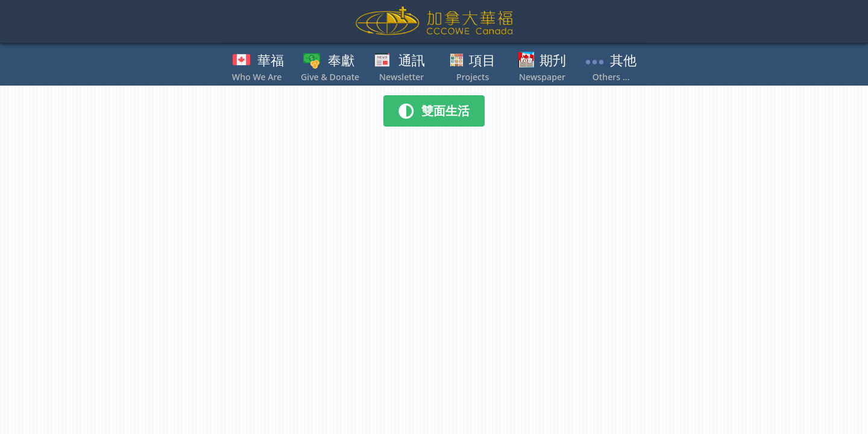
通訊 (412, 61)
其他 (623, 61)
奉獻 (341, 61)
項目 (482, 61)
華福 (271, 61)
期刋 (553, 61)
